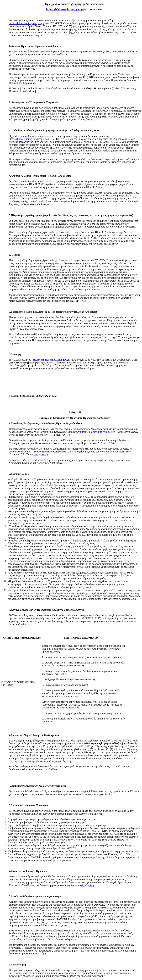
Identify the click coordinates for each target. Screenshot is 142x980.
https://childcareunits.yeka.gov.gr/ (26, 23)
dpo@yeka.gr (41, 454)
